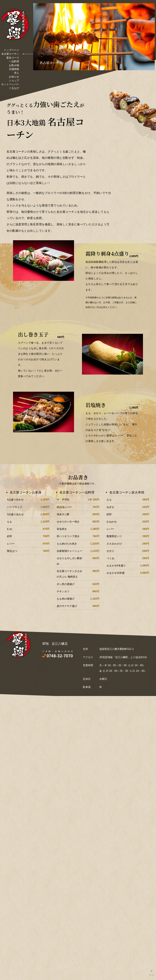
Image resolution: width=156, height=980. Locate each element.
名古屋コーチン (10, 54)
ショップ (14, 80)
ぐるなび (14, 88)
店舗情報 (14, 69)
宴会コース (13, 58)
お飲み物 (14, 65)
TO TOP (151, 972)
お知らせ (14, 77)
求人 (17, 73)
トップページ (11, 50)
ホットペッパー (10, 84)
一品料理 (14, 61)
